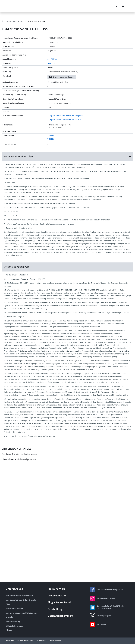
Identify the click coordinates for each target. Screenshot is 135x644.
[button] (67, 157)
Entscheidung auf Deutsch (62, 77)
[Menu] (123, 6)
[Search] (116, 6)
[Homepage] (3, 21)
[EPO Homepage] (15, 6)
